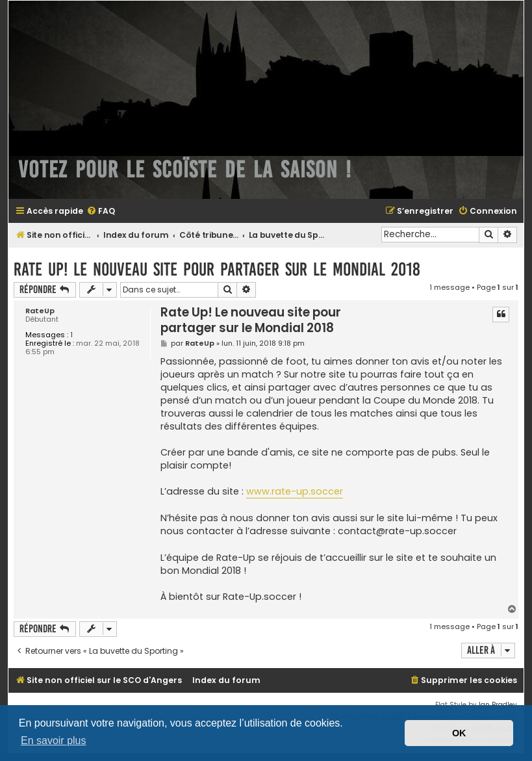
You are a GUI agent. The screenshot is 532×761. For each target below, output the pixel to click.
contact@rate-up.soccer (397, 531)
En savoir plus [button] (54, 741)
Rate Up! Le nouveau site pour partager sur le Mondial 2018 (217, 269)
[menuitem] (101, 212)
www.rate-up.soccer (295, 491)
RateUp (40, 311)
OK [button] (459, 733)
